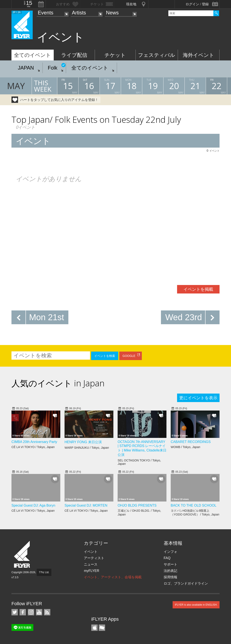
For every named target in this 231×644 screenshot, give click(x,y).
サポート (170, 564)
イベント (91, 552)
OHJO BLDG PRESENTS (137, 505)
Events (46, 13)
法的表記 (170, 571)
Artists (79, 13)
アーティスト (94, 558)
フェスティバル (157, 55)
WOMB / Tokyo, (185, 447)
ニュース (91, 564)
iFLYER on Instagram (31, 612)
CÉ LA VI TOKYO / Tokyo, (33, 447)
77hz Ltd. (44, 572)
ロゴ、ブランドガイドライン (186, 583)
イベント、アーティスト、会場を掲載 (113, 577)
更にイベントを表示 (198, 398)
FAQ (167, 558)
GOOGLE (129, 356)
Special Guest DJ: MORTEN (86, 505)
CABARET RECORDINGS (191, 442)
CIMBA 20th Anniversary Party (34, 442)
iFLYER (22, 554)
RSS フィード (47, 612)
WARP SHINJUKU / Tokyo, (87, 448)
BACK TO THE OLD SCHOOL (194, 505)
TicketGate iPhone (102, 628)
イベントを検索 (105, 356)
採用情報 (170, 577)
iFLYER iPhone (94, 628)
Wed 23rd (184, 317)
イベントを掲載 (198, 289)
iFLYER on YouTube (39, 612)
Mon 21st (47, 317)
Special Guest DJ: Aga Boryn (33, 505)
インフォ (170, 552)
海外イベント (199, 55)
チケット (115, 55)
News (112, 13)
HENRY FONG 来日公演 (83, 442)
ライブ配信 (74, 55)
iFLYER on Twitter (15, 612)
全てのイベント (32, 55)
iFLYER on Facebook (23, 612)
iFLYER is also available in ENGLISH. (196, 605)
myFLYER (92, 571)
